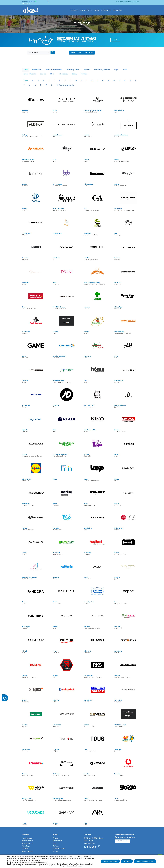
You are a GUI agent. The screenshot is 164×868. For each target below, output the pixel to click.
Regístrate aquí (122, 841)
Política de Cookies (41, 862)
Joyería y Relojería (30, 74)
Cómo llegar (26, 846)
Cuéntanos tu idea (59, 849)
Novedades (106, 10)
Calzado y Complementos (53, 70)
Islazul (56, 835)
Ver (115, 40)
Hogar (116, 70)
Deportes (87, 70)
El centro (26, 835)
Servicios (117, 10)
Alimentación (36, 70)
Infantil (125, 70)
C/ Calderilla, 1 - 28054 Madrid (94, 838)
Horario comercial (28, 841)
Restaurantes (86, 10)
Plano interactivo (28, 843)
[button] (39, 53)
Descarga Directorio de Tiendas (82, 52)
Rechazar (127, 861)
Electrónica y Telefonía (102, 70)
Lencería (43, 74)
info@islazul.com (128, 2)
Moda (52, 74)
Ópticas (75, 74)
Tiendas (74, 10)
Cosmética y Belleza (73, 70)
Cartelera (56, 846)
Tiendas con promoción (65, 85)
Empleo (56, 851)
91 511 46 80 (119, 2)
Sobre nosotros (27, 838)
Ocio (97, 10)
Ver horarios (26, 3)
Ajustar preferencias (110, 861)
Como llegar (136, 2)
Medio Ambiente (28, 851)
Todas (26, 70)
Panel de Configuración (75, 866)
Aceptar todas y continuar (145, 861)
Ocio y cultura (63, 74)
